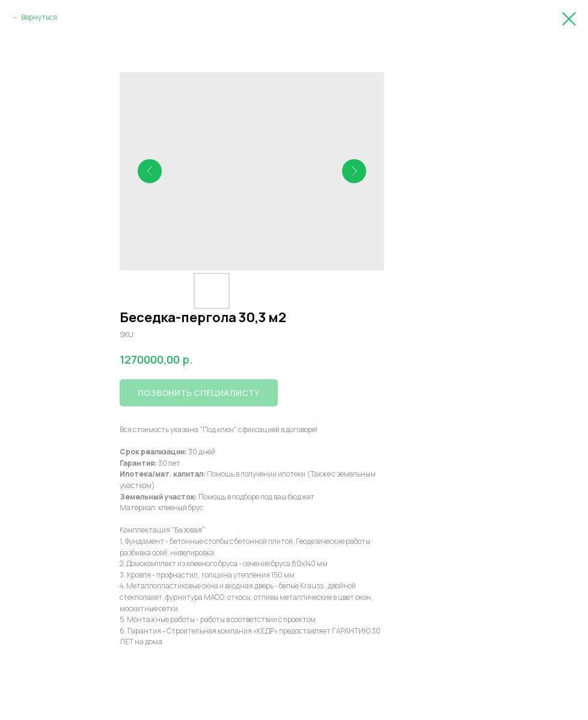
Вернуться (39, 17)
